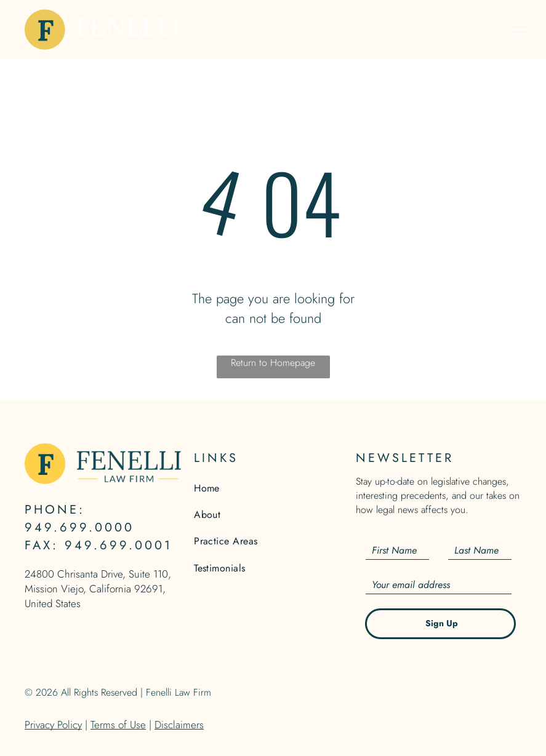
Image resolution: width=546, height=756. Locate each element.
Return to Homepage (273, 363)
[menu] (519, 30)
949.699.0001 (118, 545)
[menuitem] (273, 487)
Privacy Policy (53, 725)
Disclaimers (179, 725)
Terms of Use (118, 725)
